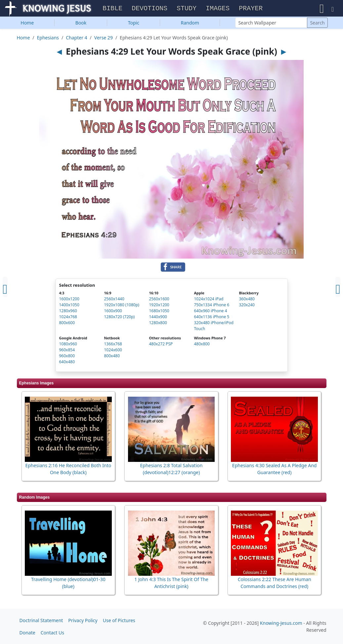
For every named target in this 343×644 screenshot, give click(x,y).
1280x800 (158, 323)
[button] (322, 9)
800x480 (112, 356)
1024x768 (68, 317)
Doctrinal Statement (41, 620)
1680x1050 (159, 311)
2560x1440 (114, 299)
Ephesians (48, 38)
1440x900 (158, 317)
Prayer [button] (251, 9)
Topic (134, 23)
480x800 (202, 345)
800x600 (67, 323)
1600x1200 (69, 299)
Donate (27, 633)
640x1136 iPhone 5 (212, 317)
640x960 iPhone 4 (210, 311)
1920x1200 (159, 305)
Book (81, 23)
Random (190, 23)
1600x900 (113, 311)
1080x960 (68, 345)
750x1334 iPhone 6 (212, 305)
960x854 (67, 350)
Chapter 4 (76, 38)
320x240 (247, 305)
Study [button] (187, 9)
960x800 (67, 356)
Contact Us (52, 633)
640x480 (67, 362)
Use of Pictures (119, 620)
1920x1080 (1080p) (121, 305)
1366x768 (113, 345)
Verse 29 (104, 38)
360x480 (247, 299)
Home (27, 23)
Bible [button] (112, 9)
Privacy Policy (83, 620)
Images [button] (218, 9)
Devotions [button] (150, 9)
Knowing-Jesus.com (281, 623)
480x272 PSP (161, 345)
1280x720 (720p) (119, 317)
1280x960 (68, 311)
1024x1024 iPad (209, 299)
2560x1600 (159, 299)
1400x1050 (69, 305)
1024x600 (113, 350)
